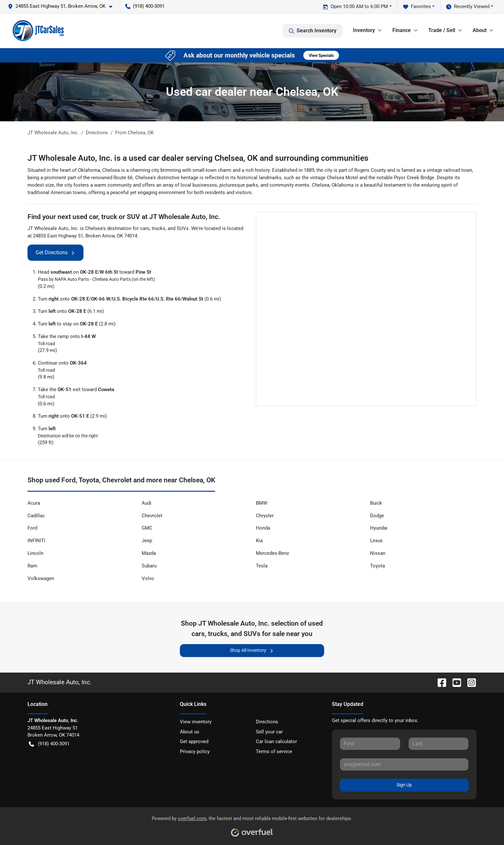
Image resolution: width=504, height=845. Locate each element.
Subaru (149, 566)
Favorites (417, 7)
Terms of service (274, 752)
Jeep (147, 541)
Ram (32, 566)
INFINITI (36, 541)
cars (145, 228)
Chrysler (265, 516)
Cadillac (36, 516)
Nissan (378, 553)
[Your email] (404, 764)
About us (190, 732)
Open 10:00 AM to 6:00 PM (355, 7)
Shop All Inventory (252, 650)
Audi (147, 503)
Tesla (262, 566)
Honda (263, 528)
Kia (259, 541)
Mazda (149, 553)
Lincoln (35, 553)
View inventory (196, 722)
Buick (376, 503)
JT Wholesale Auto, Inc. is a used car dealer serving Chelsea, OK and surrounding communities (198, 158)
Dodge (377, 516)
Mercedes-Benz (272, 553)
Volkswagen (41, 578)
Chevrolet (152, 516)
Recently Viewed (468, 7)
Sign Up (404, 785)
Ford (32, 528)
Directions (267, 722)
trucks (159, 228)
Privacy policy (195, 752)
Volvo (148, 578)
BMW (262, 503)
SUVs (183, 228)
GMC (147, 528)
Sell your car (269, 732)
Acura (34, 503)
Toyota (378, 566)
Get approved (194, 741)
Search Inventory (313, 31)
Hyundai (379, 528)
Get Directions (55, 253)
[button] (63, 6)
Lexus (376, 541)
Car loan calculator (276, 741)
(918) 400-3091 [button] (145, 6)
